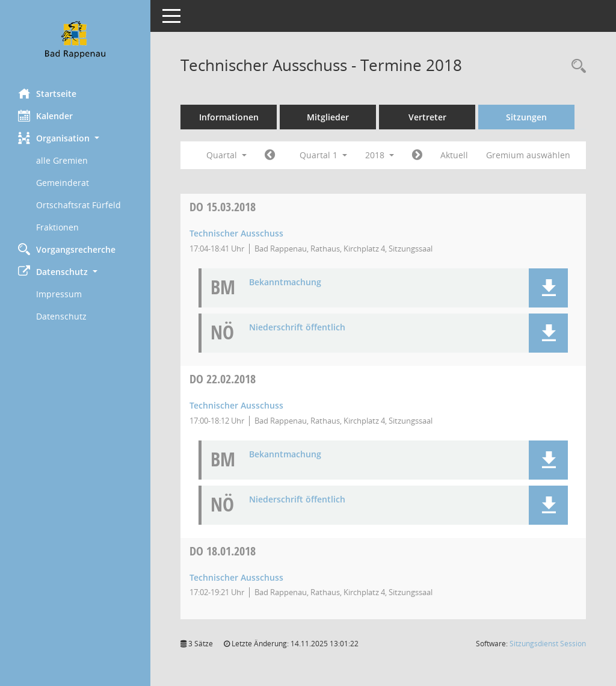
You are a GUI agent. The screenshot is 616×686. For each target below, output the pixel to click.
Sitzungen (526, 117)
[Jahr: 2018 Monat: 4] (417, 155)
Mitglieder (328, 117)
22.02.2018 (223, 379)
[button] (75, 138)
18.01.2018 (223, 551)
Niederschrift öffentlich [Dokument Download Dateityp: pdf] (297, 328)
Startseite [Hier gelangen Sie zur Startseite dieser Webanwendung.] (47, 93)
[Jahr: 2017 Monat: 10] (270, 155)
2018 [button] (380, 155)
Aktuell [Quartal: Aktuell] (454, 155)
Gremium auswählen (528, 155)
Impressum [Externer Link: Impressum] (59, 294)
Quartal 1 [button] (323, 155)
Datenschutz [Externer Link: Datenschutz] (61, 316)
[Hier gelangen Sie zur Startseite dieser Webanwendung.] (75, 40)
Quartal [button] (226, 155)
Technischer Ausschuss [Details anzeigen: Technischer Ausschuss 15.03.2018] (236, 233)
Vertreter (427, 117)
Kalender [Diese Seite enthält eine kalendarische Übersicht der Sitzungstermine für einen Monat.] (45, 116)
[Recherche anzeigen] (576, 66)
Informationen (229, 117)
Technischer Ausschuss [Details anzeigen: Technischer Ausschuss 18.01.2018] (236, 577)
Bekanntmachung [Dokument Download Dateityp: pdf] (285, 283)
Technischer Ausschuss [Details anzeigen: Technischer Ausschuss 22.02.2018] (236, 405)
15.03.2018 (223, 207)
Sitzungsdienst (548, 644)
